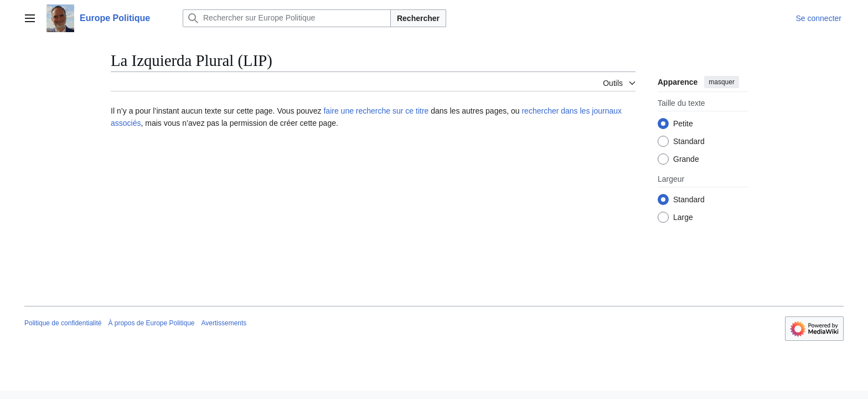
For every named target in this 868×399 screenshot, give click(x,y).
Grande (686, 159)
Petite (683, 124)
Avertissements (224, 323)
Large (683, 217)
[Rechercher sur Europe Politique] (287, 18)
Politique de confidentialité (63, 323)
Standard (689, 141)
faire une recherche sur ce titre (376, 111)
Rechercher (418, 18)
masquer (722, 82)
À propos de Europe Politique (151, 323)
